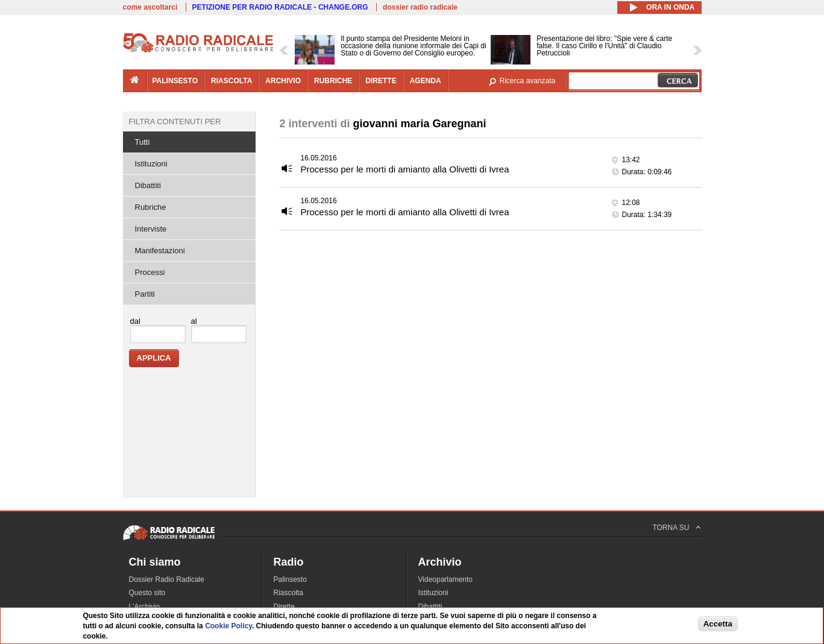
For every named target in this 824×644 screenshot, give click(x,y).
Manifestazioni (160, 251)
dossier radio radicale (420, 7)
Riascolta (288, 593)
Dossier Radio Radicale (167, 579)
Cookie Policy (228, 626)
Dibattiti (148, 185)
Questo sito (147, 593)
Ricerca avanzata (528, 81)
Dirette (284, 607)
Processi (150, 272)
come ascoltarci (150, 7)
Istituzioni (151, 164)
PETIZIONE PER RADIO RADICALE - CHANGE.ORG (280, 7)
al (194, 321)
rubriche (333, 81)
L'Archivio (145, 607)
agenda (426, 81)
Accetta (718, 624)
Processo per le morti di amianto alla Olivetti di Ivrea (405, 169)
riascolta (231, 81)
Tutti (143, 142)
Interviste (151, 229)
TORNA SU (671, 528)
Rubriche (151, 207)
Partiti (145, 294)
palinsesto (175, 81)
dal (135, 321)
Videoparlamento (446, 579)
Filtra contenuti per (175, 122)
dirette (381, 81)
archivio (283, 81)
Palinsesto (290, 579)
